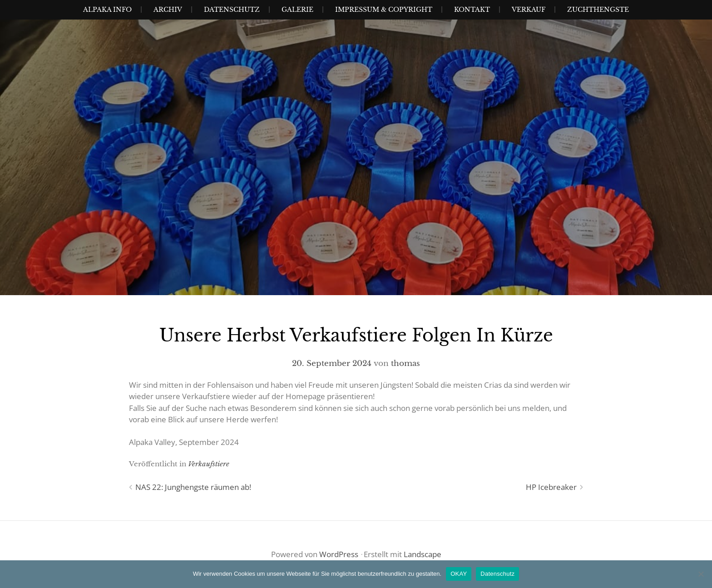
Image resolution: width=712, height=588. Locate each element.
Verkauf (529, 10)
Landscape (423, 554)
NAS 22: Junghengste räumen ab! (193, 487)
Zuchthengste (598, 10)
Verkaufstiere (209, 464)
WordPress (339, 554)
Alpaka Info (107, 10)
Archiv (168, 10)
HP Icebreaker (551, 487)
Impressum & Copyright (384, 10)
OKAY (459, 574)
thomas (405, 363)
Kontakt (472, 10)
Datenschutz (232, 10)
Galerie (297, 10)
